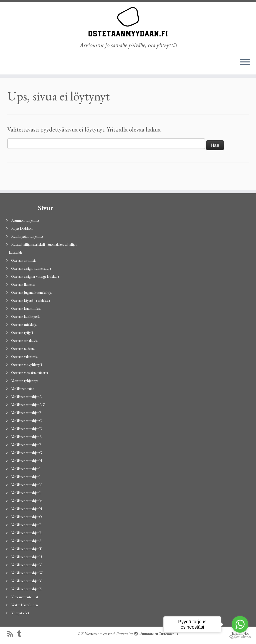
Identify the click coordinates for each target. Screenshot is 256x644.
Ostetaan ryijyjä (22, 333)
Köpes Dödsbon (22, 228)
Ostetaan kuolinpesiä (25, 316)
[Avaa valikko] (245, 62)
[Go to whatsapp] (240, 624)
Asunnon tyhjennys (25, 220)
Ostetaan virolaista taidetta (30, 373)
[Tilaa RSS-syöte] (12, 634)
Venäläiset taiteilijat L (26, 493)
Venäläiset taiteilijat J (26, 477)
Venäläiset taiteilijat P (26, 525)
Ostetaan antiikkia (24, 260)
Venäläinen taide (23, 389)
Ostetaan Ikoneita (23, 284)
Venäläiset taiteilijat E (26, 437)
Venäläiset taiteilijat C (26, 421)
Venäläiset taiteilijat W (27, 573)
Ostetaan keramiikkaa (26, 308)
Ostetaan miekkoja (24, 325)
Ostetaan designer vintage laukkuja (35, 276)
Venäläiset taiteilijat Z (26, 589)
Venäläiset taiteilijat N (27, 509)
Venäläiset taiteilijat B (26, 413)
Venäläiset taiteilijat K (26, 485)
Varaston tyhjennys (25, 381)
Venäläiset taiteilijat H (27, 461)
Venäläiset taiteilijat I (26, 469)
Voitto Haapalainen (25, 605)
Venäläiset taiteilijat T (26, 549)
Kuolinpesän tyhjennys (27, 236)
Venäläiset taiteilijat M (27, 501)
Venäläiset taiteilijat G (27, 453)
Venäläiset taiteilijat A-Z (28, 405)
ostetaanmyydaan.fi (102, 634)
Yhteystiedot (20, 613)
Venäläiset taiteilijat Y (26, 581)
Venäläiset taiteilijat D (27, 429)
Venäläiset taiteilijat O (26, 517)
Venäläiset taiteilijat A (27, 397)
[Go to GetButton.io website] (240, 637)
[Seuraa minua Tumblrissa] (21, 634)
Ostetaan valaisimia (24, 357)
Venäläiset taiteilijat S (26, 541)
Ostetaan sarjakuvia (24, 341)
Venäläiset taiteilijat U (27, 557)
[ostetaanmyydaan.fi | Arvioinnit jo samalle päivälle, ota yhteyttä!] (128, 22)
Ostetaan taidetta (23, 349)
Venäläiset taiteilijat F (26, 445)
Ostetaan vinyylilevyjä (27, 365)
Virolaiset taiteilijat (25, 597)
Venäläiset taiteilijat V (26, 565)
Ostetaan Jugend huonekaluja (31, 292)
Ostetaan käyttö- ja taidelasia (31, 300)
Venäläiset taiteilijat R (26, 533)
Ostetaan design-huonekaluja (31, 268)
